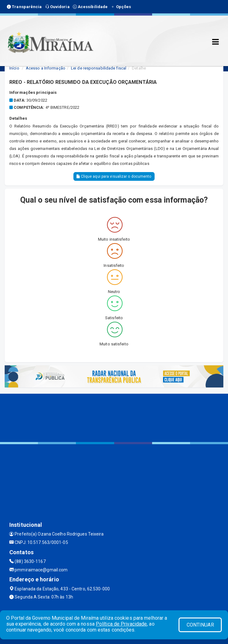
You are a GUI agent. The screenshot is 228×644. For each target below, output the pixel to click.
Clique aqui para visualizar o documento (114, 176)
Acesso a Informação (46, 68)
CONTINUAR (200, 625)
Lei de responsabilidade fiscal (99, 68)
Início (14, 68)
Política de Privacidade (121, 624)
